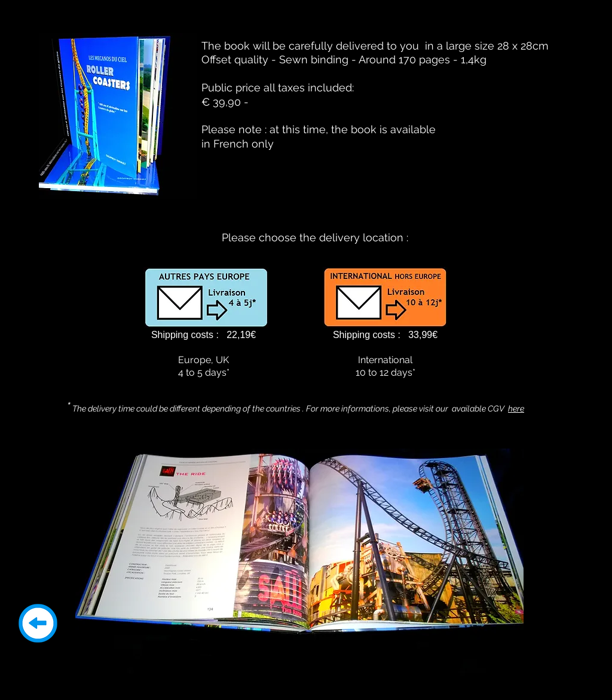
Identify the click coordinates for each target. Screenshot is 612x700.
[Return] (38, 623)
